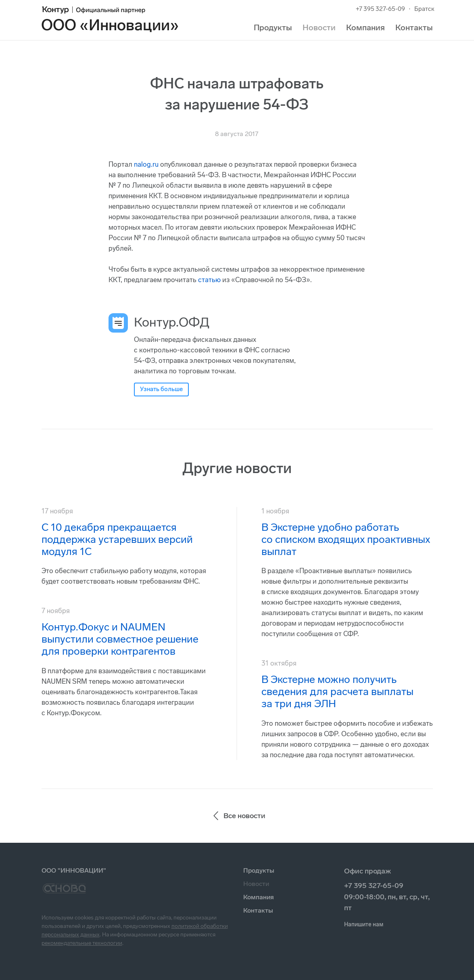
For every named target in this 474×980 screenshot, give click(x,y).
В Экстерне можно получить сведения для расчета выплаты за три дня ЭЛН (337, 692)
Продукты (273, 27)
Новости (319, 27)
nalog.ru (146, 164)
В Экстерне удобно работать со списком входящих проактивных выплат (346, 539)
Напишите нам (364, 925)
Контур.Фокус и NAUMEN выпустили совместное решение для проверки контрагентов (120, 639)
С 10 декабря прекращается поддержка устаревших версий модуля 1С (117, 539)
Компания (365, 27)
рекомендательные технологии (82, 943)
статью (209, 280)
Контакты (414, 27)
